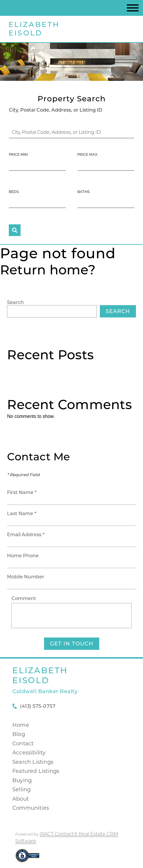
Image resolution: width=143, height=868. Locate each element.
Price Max (88, 154)
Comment (24, 598)
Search (15, 302)
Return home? (48, 270)
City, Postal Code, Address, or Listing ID (55, 110)
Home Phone (23, 556)
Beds (14, 192)
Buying (22, 780)
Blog (19, 734)
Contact (23, 744)
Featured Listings (36, 771)
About (21, 799)
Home (21, 725)
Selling (21, 790)
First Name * (22, 492)
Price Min (18, 154)
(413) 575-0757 (38, 706)
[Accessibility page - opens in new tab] (27, 858)
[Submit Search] (15, 230)
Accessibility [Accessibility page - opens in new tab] (29, 753)
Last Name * (22, 514)
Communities (31, 808)
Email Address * (26, 535)
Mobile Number (26, 577)
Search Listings (33, 762)
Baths (84, 192)
